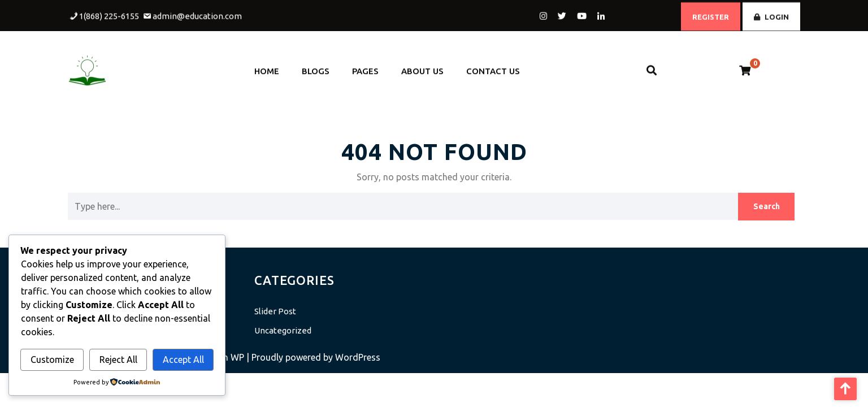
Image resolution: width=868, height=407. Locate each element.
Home (267, 68)
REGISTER (711, 15)
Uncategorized (283, 330)
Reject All (118, 360)
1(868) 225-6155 (109, 14)
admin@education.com (197, 14)
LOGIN (771, 15)
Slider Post (275, 311)
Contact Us (493, 68)
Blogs (316, 68)
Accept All (183, 360)
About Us (422, 68)
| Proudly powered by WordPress (313, 357)
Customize (52, 360)
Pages (365, 68)
